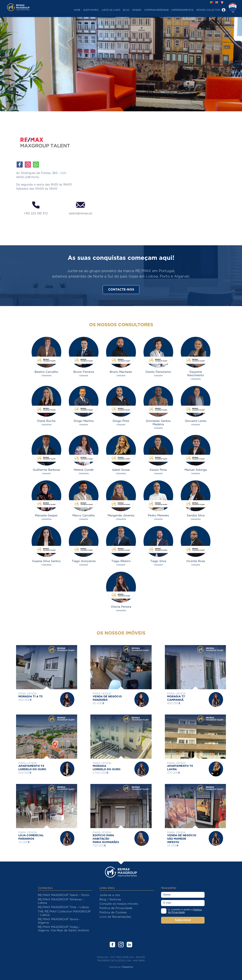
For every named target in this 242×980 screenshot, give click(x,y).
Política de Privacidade (116, 908)
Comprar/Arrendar (143, 10)
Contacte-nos (121, 290)
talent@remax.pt (81, 208)
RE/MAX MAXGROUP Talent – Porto (64, 895)
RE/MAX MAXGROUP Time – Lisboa (63, 907)
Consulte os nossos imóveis (119, 904)
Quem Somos (78, 10)
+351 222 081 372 (36, 208)
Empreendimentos (170, 10)
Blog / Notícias (110, 900)
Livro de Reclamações (115, 917)
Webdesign (115, 967)
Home (64, 10)
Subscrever (183, 920)
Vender (124, 10)
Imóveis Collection (195, 10)
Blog (113, 10)
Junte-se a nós (98, 10)
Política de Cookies (113, 913)
